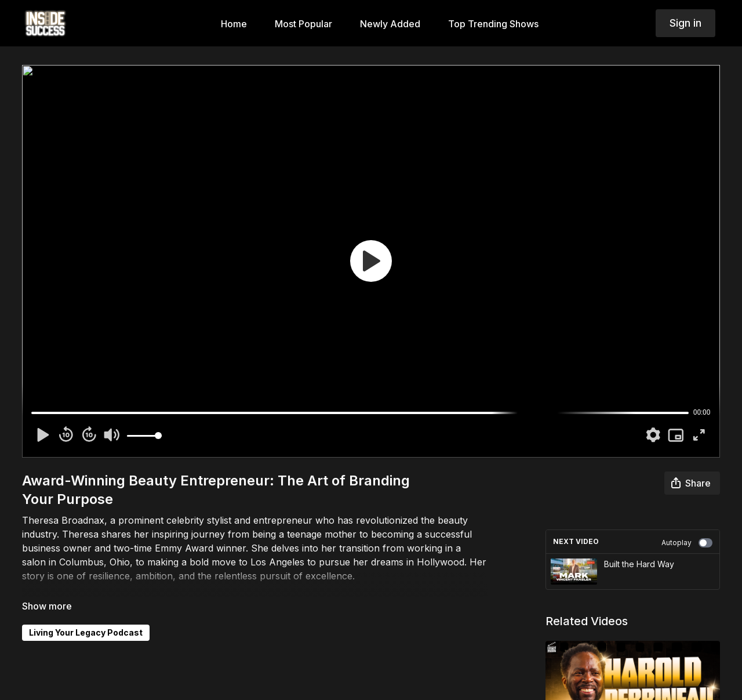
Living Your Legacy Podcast (86, 632)
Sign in (685, 23)
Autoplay (687, 543)
